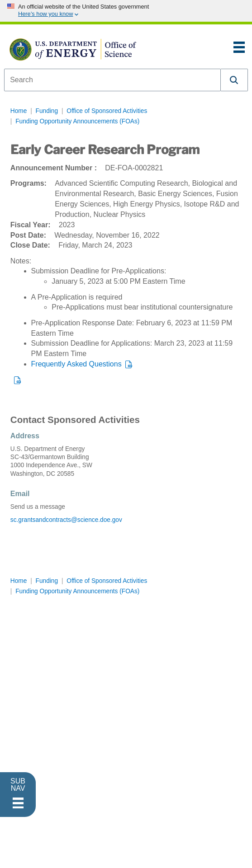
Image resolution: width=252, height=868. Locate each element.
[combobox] (112, 80)
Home (19, 111)
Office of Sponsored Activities (107, 111)
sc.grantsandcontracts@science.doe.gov (66, 520)
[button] (234, 80)
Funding (47, 111)
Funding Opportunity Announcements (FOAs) (77, 121)
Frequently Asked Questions (76, 364)
